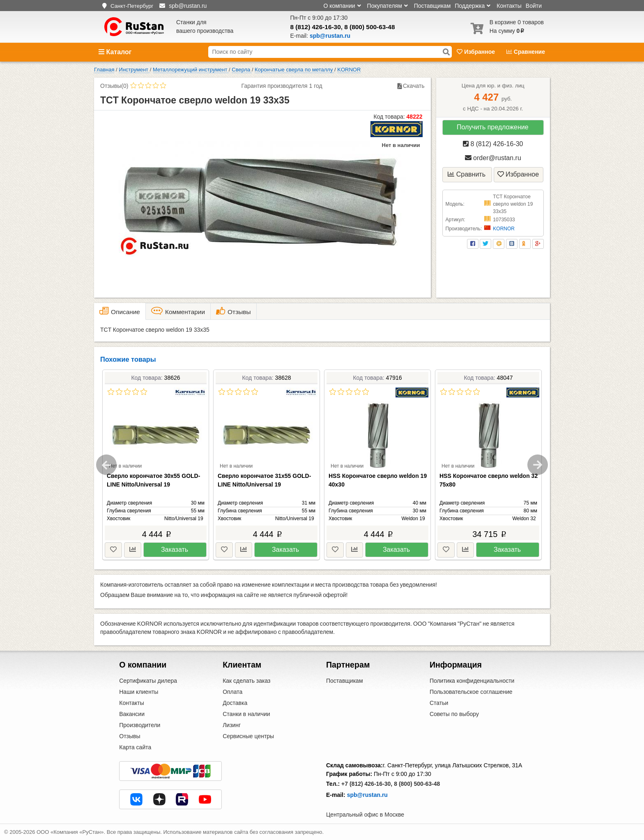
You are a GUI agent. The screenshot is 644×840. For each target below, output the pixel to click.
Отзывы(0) (114, 86)
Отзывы (130, 736)
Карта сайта (135, 747)
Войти (534, 6)
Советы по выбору (454, 714)
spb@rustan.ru (367, 795)
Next (538, 465)
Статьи (439, 703)
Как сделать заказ (246, 681)
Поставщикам (432, 6)
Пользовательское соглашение (471, 692)
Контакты (509, 6)
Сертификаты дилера (148, 681)
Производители (140, 725)
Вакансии (132, 714)
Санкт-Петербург (132, 6)
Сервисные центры (248, 736)
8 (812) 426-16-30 (316, 27)
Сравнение (526, 52)
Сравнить (467, 174)
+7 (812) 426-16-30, (367, 784)
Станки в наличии (246, 714)
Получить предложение (493, 127)
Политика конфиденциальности (472, 681)
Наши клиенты (139, 692)
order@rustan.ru (493, 158)
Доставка (235, 703)
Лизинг (232, 725)
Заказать (175, 550)
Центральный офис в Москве (365, 815)
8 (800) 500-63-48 (369, 27)
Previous (106, 465)
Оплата (232, 692)
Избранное (477, 52)
